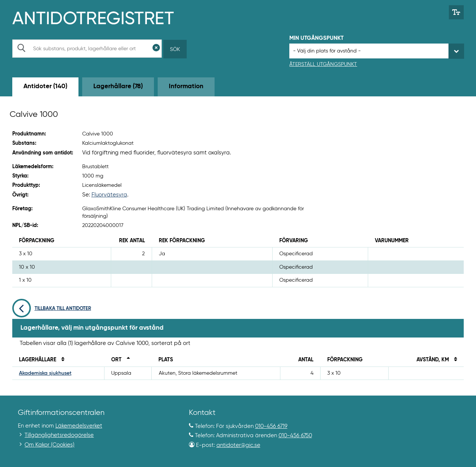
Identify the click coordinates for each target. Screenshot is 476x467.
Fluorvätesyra (109, 195)
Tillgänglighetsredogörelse (59, 435)
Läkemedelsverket (79, 426)
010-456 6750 (295, 436)
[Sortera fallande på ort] (126, 360)
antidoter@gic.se (238, 445)
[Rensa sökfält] (156, 49)
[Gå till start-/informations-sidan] (101, 17)
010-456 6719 (271, 426)
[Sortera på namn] (61, 360)
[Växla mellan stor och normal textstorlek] (456, 12)
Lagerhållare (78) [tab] (118, 87)
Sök (175, 49)
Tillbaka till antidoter (52, 309)
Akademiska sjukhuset (45, 373)
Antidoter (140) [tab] (45, 87)
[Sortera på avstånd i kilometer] (454, 360)
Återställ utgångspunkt (323, 64)
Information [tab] (186, 87)
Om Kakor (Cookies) (49, 445)
